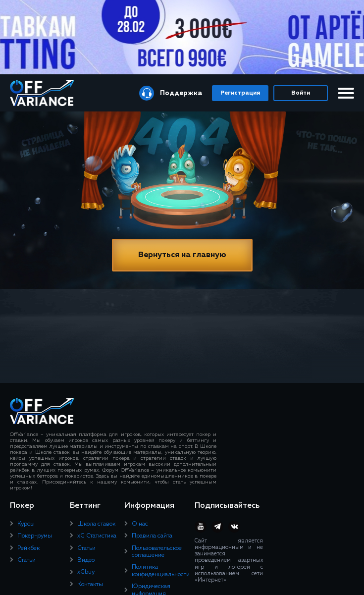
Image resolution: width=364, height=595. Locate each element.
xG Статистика (97, 536)
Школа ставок (96, 524)
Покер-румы (35, 536)
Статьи (26, 560)
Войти (301, 93)
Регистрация (240, 93)
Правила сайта (152, 536)
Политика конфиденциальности (161, 571)
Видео (86, 560)
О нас (140, 524)
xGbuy (86, 572)
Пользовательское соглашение (157, 552)
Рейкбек (28, 548)
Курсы (26, 524)
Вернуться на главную (182, 255)
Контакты (90, 585)
